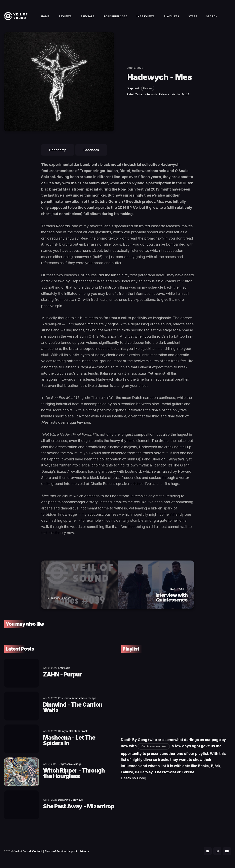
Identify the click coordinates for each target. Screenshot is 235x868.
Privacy (84, 851)
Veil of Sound (23, 851)
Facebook (91, 150)
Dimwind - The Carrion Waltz (73, 707)
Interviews (146, 16)
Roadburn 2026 (115, 16)
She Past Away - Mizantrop (79, 806)
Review (148, 88)
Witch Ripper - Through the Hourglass (74, 773)
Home (45, 16)
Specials (88, 16)
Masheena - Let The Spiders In (69, 740)
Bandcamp (58, 150)
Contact (37, 851)
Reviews (65, 16)
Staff (193, 16)
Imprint (73, 851)
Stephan (132, 88)
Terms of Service (55, 851)
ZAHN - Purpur (62, 674)
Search (212, 16)
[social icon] (208, 851)
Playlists (171, 16)
